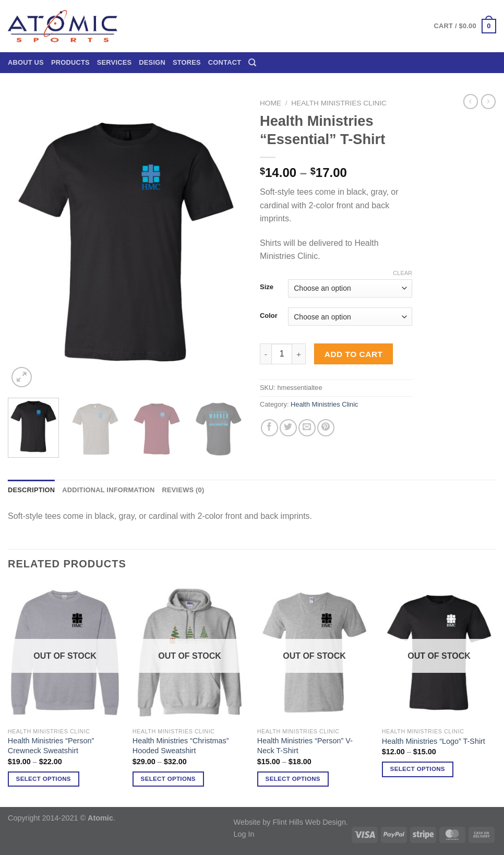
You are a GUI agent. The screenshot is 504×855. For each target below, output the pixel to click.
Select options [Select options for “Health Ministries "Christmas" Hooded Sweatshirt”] (168, 779)
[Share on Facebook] (269, 428)
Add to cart (354, 354)
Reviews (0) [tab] (183, 490)
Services (115, 62)
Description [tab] (31, 490)
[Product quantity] (282, 354)
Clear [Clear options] (403, 273)
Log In (244, 834)
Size (267, 287)
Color (269, 316)
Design (152, 62)
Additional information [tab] (108, 490)
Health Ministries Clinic (339, 103)
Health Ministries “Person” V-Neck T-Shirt (305, 746)
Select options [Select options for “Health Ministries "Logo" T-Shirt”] (418, 769)
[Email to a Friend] (307, 428)
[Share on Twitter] (288, 428)
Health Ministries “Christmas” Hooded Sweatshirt (181, 746)
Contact (225, 62)
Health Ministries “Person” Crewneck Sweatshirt (51, 746)
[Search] (252, 63)
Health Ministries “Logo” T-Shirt (434, 741)
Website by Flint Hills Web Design (290, 822)
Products (70, 62)
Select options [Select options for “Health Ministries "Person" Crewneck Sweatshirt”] (44, 779)
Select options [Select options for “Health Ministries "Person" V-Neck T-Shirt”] (293, 779)
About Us (26, 62)
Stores (187, 62)
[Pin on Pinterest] (326, 428)
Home (271, 103)
